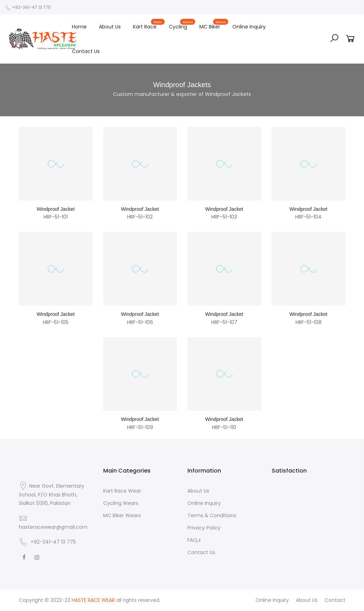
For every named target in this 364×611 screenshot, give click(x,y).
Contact (335, 600)
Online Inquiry (249, 27)
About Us (110, 27)
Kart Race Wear (122, 491)
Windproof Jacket (55, 209)
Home (79, 27)
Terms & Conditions (212, 515)
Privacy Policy (204, 528)
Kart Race (148, 25)
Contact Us (86, 51)
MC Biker (213, 25)
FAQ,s (194, 540)
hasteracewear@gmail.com (53, 527)
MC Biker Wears (122, 515)
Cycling (181, 25)
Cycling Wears (121, 503)
